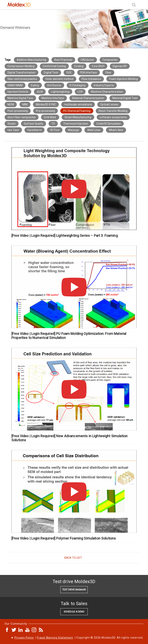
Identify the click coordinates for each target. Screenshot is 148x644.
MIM (25, 104)
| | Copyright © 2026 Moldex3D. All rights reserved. (79, 638)
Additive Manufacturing (31, 60)
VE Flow (55, 130)
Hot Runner (54, 85)
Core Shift (98, 66)
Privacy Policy (24, 638)
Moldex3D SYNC (46, 104)
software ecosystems (113, 117)
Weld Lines (94, 130)
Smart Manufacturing (78, 117)
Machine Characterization (107, 92)
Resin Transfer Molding (113, 111)
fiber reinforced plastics (22, 79)
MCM (11, 104)
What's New (116, 130)
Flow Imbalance (91, 79)
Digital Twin (51, 73)
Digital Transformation (21, 73)
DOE (69, 73)
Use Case (13, 130)
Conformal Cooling (54, 66)
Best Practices (63, 60)
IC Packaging (78, 85)
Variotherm (34, 130)
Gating (35, 85)
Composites (110, 60)
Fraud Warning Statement (55, 638)
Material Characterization (88, 98)
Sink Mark (50, 117)
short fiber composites (22, 117)
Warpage (73, 130)
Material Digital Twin (125, 98)
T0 (53, 124)
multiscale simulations (78, 104)
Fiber (108, 73)
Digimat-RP (120, 66)
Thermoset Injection (76, 124)
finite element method (59, 79)
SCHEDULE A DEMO (74, 612)
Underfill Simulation (109, 124)
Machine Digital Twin (20, 98)
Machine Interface (53, 98)
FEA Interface (89, 73)
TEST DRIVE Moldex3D (74, 590)
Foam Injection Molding (124, 79)
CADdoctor (87, 60)
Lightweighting (60, 92)
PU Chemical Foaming (77, 111)
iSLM (40, 92)
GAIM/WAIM (15, 85)
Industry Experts (104, 85)
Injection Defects (18, 92)
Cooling (79, 66)
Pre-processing (45, 111)
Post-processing (18, 111)
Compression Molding (21, 66)
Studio (12, 124)
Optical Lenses (109, 104)
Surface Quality (34, 124)
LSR (80, 92)
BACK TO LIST (73, 558)
